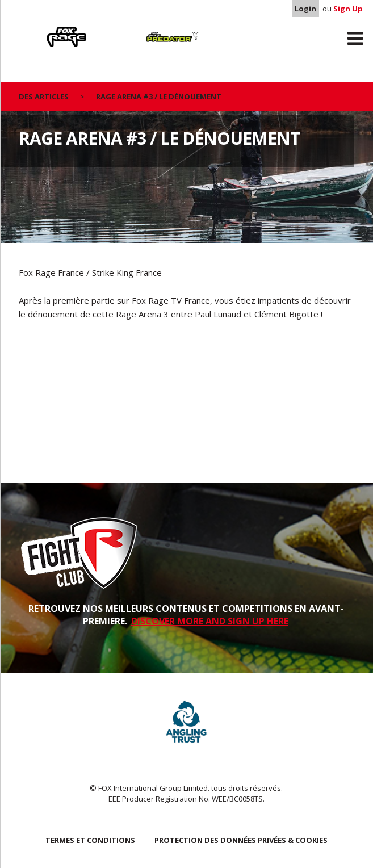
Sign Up (348, 9)
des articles (44, 97)
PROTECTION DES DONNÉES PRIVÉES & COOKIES (241, 840)
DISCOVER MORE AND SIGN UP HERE (210, 621)
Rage (30, 29)
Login (305, 9)
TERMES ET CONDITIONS (90, 840)
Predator (134, 29)
